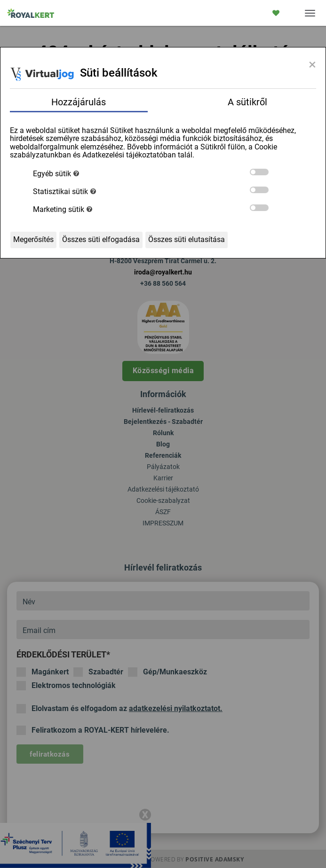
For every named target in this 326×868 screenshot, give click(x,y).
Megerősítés (33, 239)
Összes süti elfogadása (101, 239)
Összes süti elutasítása (187, 239)
